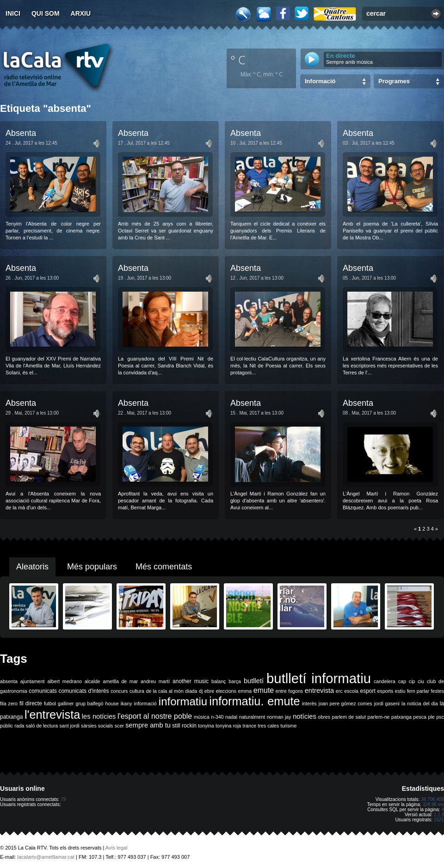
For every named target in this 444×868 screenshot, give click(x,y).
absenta (9, 681)
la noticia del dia (420, 703)
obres (324, 717)
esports (385, 691)
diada (191, 691)
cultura (137, 691)
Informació (320, 81)
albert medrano (65, 681)
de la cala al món (165, 691)
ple (432, 717)
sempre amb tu (148, 725)
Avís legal (117, 848)
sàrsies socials (97, 726)
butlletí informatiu (319, 678)
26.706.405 (432, 799)
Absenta (21, 133)
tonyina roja (228, 726)
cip (412, 681)
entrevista (320, 691)
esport (367, 691)
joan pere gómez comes (345, 703)
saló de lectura (42, 726)
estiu (400, 691)
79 (63, 799)
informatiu (183, 701)
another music (191, 681)
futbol (50, 703)
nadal (231, 717)
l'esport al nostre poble (155, 716)
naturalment (252, 717)
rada (19, 726)
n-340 (217, 717)
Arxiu (81, 13)
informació (145, 703)
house (112, 703)
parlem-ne (379, 717)
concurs (119, 691)
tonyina (206, 726)
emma (245, 691)
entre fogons (289, 691)
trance (250, 726)
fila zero (9, 703)
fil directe (31, 703)
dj (201, 691)
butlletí (254, 681)
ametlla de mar (120, 681)
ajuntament (33, 681)
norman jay (279, 717)
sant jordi (70, 726)
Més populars (92, 567)
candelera (385, 681)
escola (351, 691)
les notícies (99, 716)
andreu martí (155, 681)
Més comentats (164, 567)
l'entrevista (52, 715)
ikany (126, 703)
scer (119, 726)
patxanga (401, 717)
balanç (219, 681)
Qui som (46, 13)
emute (264, 690)
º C (238, 60)
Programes (394, 81)
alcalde (92, 681)
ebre (209, 691)
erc (339, 691)
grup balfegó (89, 703)
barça (235, 681)
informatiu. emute (254, 701)
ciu (421, 681)
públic (6, 726)
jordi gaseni (387, 703)
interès (309, 703)
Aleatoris (32, 567)
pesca (420, 717)
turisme (288, 726)
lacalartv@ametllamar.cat (46, 857)
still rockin (184, 726)
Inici (13, 13)
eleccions (226, 691)
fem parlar (418, 691)
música (202, 717)
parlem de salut (349, 717)
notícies (305, 716)
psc (440, 717)
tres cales (268, 726)
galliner (66, 703)
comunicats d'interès (83, 691)
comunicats (43, 691)
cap (402, 681)
